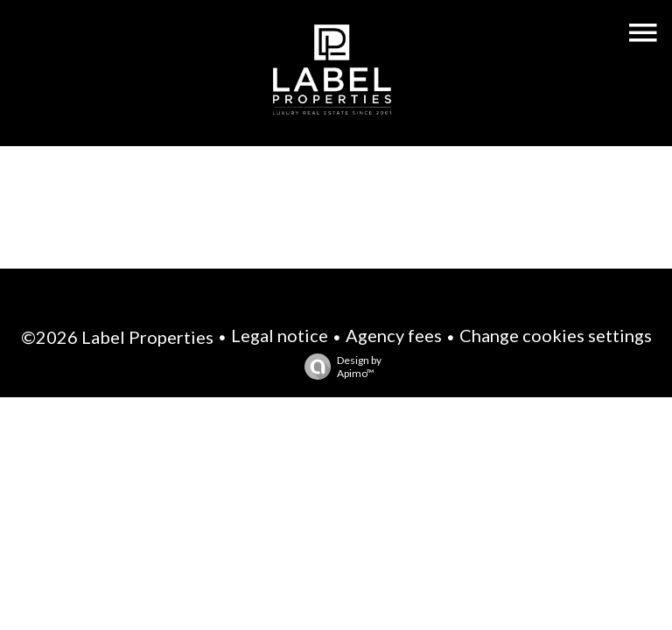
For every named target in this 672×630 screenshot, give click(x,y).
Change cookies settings (556, 335)
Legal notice (280, 335)
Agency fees (394, 335)
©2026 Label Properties (117, 337)
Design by (339, 367)
